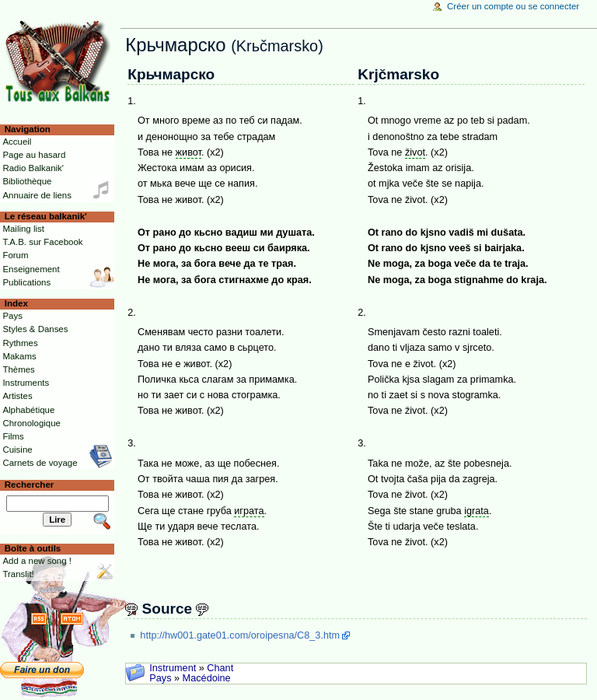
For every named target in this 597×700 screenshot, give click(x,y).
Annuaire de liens (37, 195)
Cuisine (17, 450)
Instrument (173, 668)
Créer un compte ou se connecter (513, 6)
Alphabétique (28, 410)
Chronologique (31, 423)
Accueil (17, 142)
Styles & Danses (35, 329)
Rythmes (20, 343)
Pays (160, 678)
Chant (220, 668)
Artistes (17, 396)
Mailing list (23, 229)
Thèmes (18, 369)
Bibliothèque (27, 181)
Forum (15, 255)
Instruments (26, 383)
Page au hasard (34, 155)
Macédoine (207, 678)
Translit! (18, 574)
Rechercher (30, 485)
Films (13, 436)
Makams (19, 356)
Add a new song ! (37, 561)
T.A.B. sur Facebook (42, 242)
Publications (26, 282)
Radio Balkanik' (33, 168)
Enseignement (31, 269)
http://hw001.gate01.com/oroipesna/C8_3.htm (240, 635)
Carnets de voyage (40, 463)
